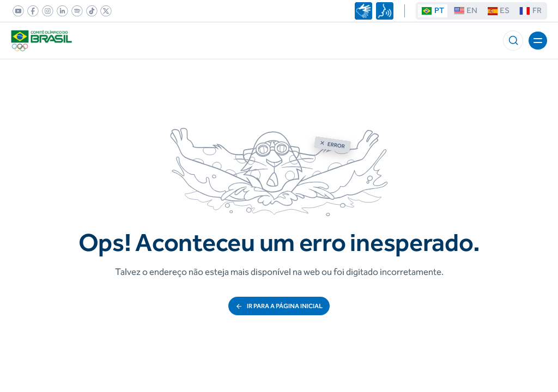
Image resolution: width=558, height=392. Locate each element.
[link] (16, 11)
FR (530, 10)
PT (432, 10)
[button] (513, 41)
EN (466, 10)
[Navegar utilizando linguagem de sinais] (363, 11)
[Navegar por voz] (385, 11)
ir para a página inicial (279, 306)
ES (498, 10)
